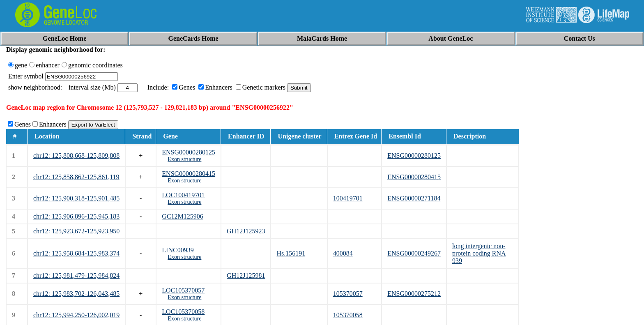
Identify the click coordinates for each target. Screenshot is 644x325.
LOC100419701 (183, 195)
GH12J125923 (246, 231)
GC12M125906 (182, 216)
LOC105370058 (183, 312)
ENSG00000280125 (189, 152)
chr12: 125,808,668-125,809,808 (76, 156)
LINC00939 (178, 250)
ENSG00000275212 (414, 294)
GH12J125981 (246, 275)
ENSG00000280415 (189, 174)
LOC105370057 (183, 290)
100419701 (348, 198)
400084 (343, 253)
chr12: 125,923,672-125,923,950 (76, 231)
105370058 (348, 315)
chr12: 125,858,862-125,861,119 (76, 177)
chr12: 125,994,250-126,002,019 (76, 315)
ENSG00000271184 (414, 198)
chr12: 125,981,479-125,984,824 (76, 275)
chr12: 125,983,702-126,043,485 (76, 294)
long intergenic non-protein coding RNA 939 (479, 253)
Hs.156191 (291, 253)
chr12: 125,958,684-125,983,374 (76, 253)
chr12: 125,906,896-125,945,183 (76, 216)
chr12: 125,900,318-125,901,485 (76, 198)
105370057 (348, 294)
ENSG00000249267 (414, 253)
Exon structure (184, 159)
